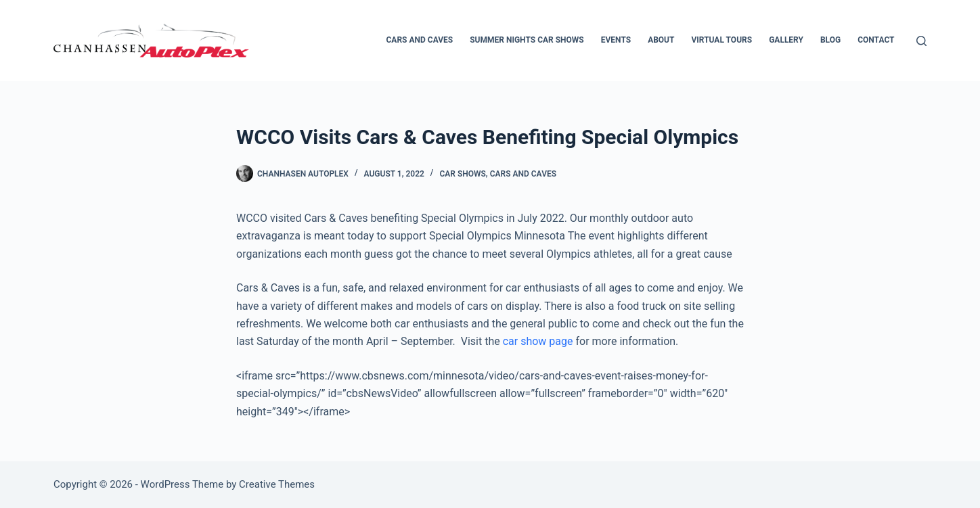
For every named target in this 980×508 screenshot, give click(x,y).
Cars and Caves (420, 40)
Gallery (786, 40)
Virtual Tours (721, 40)
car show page (538, 341)
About (661, 40)
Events (616, 40)
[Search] (921, 41)
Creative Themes (277, 484)
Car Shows (462, 174)
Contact (876, 40)
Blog (830, 40)
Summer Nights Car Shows (527, 40)
